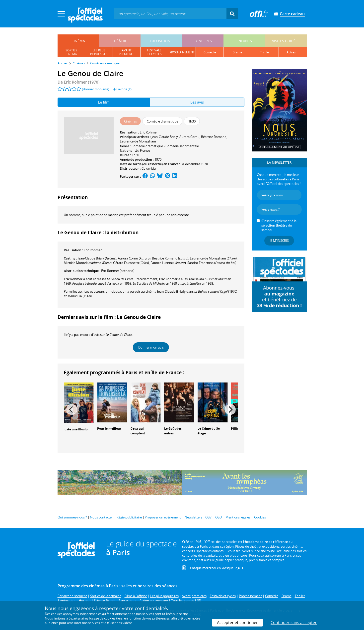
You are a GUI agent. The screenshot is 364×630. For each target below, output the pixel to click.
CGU (218, 517)
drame (237, 52)
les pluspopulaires (99, 52)
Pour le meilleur (109, 429)
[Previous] (72, 409)
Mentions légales (238, 517)
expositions (161, 41)
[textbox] (170, 14)
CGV (208, 517)
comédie (210, 52)
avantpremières (127, 52)
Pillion (236, 429)
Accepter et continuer (237, 623)
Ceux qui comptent (138, 431)
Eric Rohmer (149, 132)
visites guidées (286, 41)
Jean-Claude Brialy (165, 137)
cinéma (78, 41)
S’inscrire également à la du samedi (279, 225)
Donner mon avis (151, 347)
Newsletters (193, 517)
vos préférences (158, 618)
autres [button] (291, 52)
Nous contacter (101, 517)
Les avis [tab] (197, 102)
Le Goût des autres (173, 431)
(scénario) (118, 271)
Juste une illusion (76, 429)
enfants (244, 41)
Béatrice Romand (214, 137)
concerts (203, 41)
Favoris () (122, 89)
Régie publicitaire (129, 517)
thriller (265, 52)
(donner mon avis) (96, 89)
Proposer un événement (163, 517)
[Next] (230, 409)
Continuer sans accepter (294, 623)
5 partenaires (78, 618)
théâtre (120, 41)
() (97, 258)
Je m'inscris (279, 241)
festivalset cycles (154, 52)
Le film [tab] (104, 102)
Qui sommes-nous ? (72, 517)
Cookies (260, 517)
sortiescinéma (71, 52)
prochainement (182, 52)
